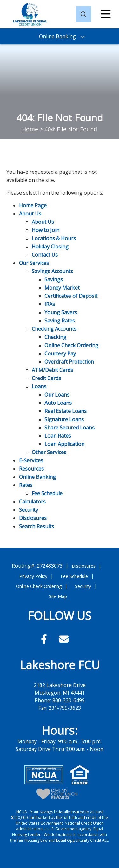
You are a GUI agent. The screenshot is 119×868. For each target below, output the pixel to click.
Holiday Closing (50, 247)
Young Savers (61, 312)
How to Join (46, 230)
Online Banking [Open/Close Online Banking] (57, 36)
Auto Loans (58, 403)
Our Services (34, 263)
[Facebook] (45, 639)
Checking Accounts (54, 329)
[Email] (64, 639)
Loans (39, 386)
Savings (54, 279)
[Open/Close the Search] (83, 14)
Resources (31, 469)
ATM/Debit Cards (52, 370)
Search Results (36, 526)
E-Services (31, 460)
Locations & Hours (54, 238)
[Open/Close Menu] (106, 14)
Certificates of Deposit (71, 296)
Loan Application (64, 444)
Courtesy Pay (60, 353)
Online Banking (37, 477)
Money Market (62, 288)
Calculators (32, 502)
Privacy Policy (33, 576)
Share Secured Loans (69, 428)
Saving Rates (60, 321)
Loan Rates (58, 436)
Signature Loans (64, 419)
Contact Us (45, 255)
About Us (30, 214)
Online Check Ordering (71, 345)
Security (29, 510)
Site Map (58, 596)
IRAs (50, 304)
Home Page (33, 205)
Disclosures (33, 518)
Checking (55, 337)
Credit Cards (46, 378)
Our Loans (57, 395)
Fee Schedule (47, 493)
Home (30, 129)
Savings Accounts (52, 271)
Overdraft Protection (69, 362)
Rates (26, 485)
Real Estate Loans (66, 411)
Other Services (49, 452)
